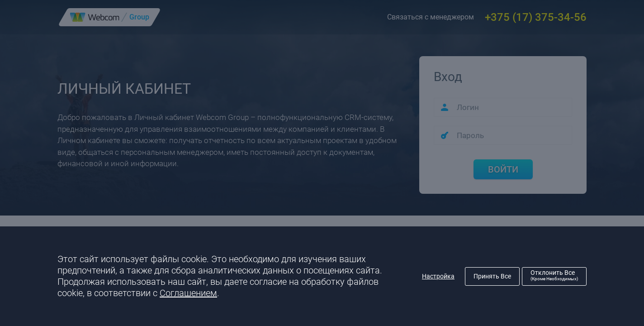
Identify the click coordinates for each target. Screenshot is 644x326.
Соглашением (188, 293)
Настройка (438, 276)
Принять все (492, 276)
